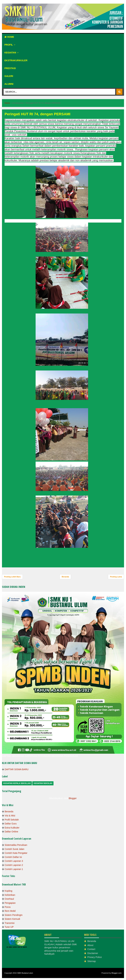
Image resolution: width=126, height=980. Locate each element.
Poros (8, 907)
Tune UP (9, 927)
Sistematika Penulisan (16, 845)
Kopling (8, 891)
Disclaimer (93, 953)
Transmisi (10, 923)
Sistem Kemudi (12, 919)
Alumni (9, 84)
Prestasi (10, 68)
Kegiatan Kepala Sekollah (17, 783)
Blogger (73, 798)
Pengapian (10, 903)
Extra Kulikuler (12, 828)
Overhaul (9, 899)
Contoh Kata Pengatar (16, 853)
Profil (9, 45)
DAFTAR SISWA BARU (16, 769)
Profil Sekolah (12, 820)
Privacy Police (94, 957)
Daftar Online (11, 832)
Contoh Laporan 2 (14, 865)
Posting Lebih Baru (12, 577)
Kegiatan (10, 53)
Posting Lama (116, 577)
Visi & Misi (10, 816)
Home (9, 37)
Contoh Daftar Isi (13, 857)
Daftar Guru (11, 824)
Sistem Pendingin (14, 915)
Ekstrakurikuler (16, 60)
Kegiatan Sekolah (43, 783)
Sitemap (91, 961)
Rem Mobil (10, 911)
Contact (91, 949)
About (90, 945)
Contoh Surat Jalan (14, 849)
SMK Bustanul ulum (25, 973)
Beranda (65, 577)
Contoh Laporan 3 (14, 861)
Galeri (9, 76)
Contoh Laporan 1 (14, 869)
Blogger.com (117, 973)
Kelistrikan (10, 895)
